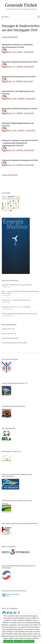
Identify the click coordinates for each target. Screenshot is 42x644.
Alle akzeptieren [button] (29, 641)
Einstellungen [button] (8, 641)
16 (11, 206)
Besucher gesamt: (8, 338)
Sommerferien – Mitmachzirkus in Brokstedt (16, 300)
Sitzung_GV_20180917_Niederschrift (18, 113)
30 (11, 210)
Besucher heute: (7, 329)
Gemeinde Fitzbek (21, 5)
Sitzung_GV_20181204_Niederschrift (18, 67)
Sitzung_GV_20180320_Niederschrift (18, 165)
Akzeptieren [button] (18, 641)
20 (3, 208)
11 (16, 203)
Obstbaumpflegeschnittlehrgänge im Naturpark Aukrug (20, 314)
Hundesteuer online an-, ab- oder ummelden (16, 307)
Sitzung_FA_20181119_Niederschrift (17, 81)
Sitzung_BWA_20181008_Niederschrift (19, 98)
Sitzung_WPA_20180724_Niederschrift (19, 130)
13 (3, 206)
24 (14, 208)
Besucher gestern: (8, 333)
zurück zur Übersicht (10, 37)
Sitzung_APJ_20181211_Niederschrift (18, 52)
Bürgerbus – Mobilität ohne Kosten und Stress (17, 285)
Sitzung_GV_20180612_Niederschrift (18, 150)
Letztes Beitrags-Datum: (10, 343)
